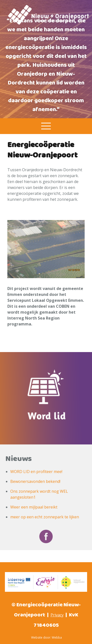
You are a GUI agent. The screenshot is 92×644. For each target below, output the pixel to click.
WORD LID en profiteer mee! (36, 472)
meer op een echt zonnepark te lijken (45, 517)
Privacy (57, 615)
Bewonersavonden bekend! (35, 481)
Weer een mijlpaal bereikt (34, 507)
